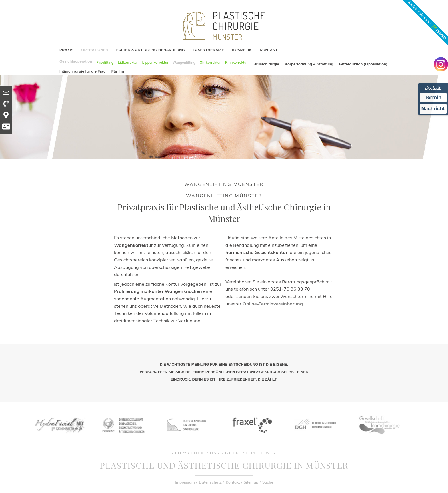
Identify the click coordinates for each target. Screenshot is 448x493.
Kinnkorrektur (236, 63)
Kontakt (233, 482)
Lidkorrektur (128, 63)
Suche (268, 482)
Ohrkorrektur (210, 63)
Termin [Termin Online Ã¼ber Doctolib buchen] (433, 97)
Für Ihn (118, 71)
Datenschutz (210, 482)
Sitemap (251, 482)
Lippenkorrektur (155, 63)
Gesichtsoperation (76, 61)
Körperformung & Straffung (309, 64)
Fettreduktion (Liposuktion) (363, 64)
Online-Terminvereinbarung (273, 304)
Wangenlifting (184, 63)
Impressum (185, 482)
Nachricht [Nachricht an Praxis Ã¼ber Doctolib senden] (433, 109)
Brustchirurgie (266, 64)
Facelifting (105, 63)
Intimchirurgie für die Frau (83, 71)
